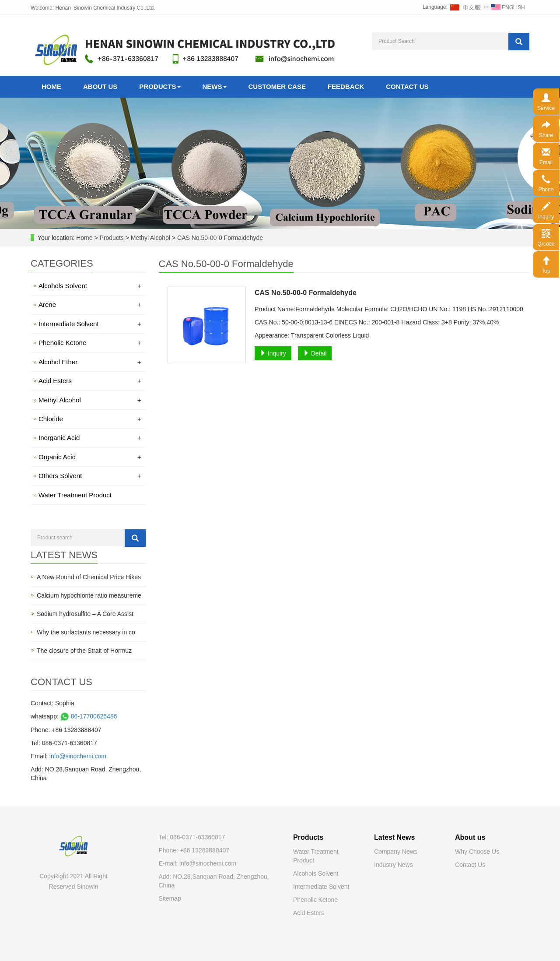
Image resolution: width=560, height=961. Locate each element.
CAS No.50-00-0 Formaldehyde (219, 238)
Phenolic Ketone (90, 343)
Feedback (346, 86)
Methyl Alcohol (150, 238)
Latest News (394, 837)
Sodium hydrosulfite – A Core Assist (85, 614)
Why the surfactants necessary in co (86, 632)
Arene (90, 304)
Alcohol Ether (90, 362)
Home (51, 86)
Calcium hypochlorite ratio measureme (89, 595)
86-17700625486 (88, 716)
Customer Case (277, 86)
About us (470, 837)
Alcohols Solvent (90, 286)
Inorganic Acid (90, 438)
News (215, 86)
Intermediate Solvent (90, 324)
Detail (315, 353)
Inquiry (273, 353)
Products (160, 86)
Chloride (90, 419)
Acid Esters (90, 381)
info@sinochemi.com (78, 756)
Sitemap (170, 898)
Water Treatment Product (75, 495)
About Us (100, 86)
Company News (396, 852)
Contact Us (407, 86)
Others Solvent (90, 476)
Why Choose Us (477, 852)
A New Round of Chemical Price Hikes (89, 577)
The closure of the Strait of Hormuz (84, 651)
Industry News (394, 865)
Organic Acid (90, 457)
